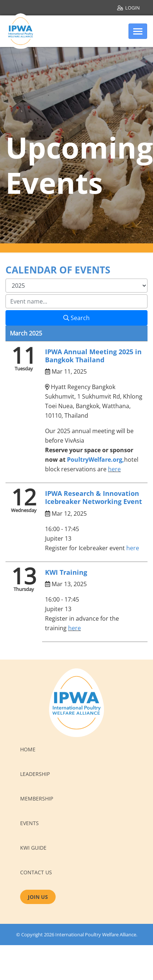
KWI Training (66, 572)
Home (28, 749)
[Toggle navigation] (138, 31)
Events (29, 823)
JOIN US (38, 897)
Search (76, 318)
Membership (37, 798)
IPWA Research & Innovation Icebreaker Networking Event (94, 497)
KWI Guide (33, 848)
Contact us (36, 872)
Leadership (35, 774)
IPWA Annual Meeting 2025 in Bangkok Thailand (93, 356)
